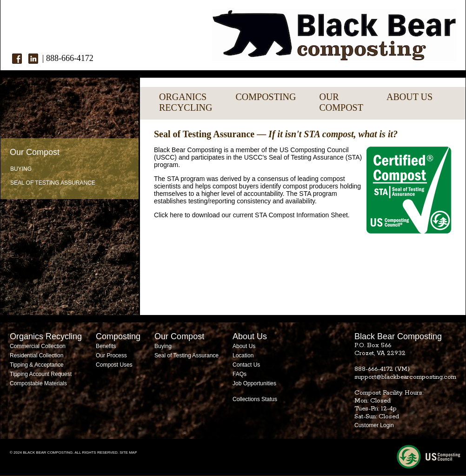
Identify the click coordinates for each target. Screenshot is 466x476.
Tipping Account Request (41, 374)
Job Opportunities (254, 383)
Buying (21, 169)
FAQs (240, 374)
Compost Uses (114, 365)
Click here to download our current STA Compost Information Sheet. (252, 215)
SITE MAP (128, 453)
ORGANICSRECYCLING (186, 102)
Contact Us (246, 365)
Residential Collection (37, 355)
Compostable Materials (38, 383)
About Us (244, 346)
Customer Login (374, 425)
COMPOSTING (266, 97)
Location (243, 355)
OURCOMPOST (341, 102)
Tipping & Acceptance (37, 365)
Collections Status (255, 399)
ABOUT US (409, 97)
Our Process (111, 355)
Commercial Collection (38, 346)
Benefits (106, 346)
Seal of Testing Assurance (53, 183)
